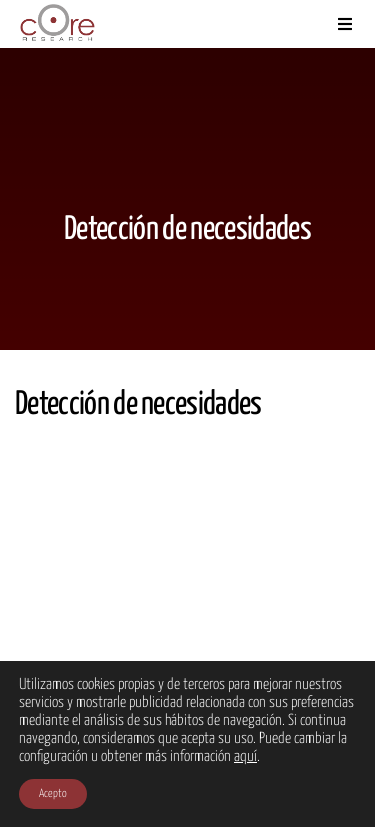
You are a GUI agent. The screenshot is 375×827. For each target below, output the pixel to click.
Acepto (53, 793)
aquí (245, 756)
